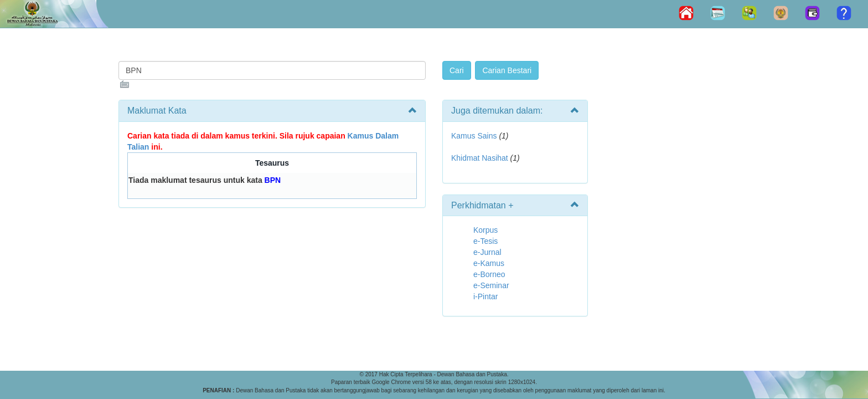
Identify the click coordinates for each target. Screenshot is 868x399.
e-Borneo (489, 274)
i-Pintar (485, 296)
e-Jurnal (487, 252)
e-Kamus (489, 263)
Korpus (485, 230)
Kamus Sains (474, 136)
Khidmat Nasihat (480, 158)
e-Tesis (485, 241)
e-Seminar (491, 285)
